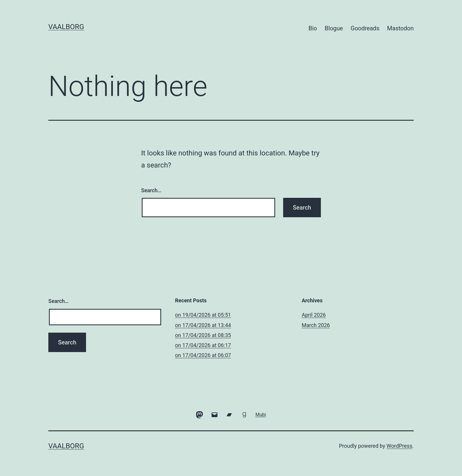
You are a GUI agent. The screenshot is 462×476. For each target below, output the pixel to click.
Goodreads (365, 28)
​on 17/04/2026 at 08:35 (203, 335)
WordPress (399, 446)
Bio (313, 28)
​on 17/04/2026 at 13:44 (203, 325)
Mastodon (400, 28)
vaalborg (66, 27)
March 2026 (316, 325)
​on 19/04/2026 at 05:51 (203, 315)
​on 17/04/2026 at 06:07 (203, 355)
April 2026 (314, 315)
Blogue (334, 28)
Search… (151, 190)
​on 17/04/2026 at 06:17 (203, 345)
